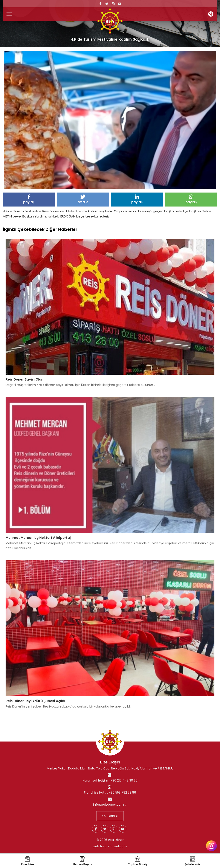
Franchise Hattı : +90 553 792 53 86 (110, 792)
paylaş (29, 199)
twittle (83, 199)
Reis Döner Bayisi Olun (24, 379)
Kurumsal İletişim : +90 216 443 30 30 (110, 780)
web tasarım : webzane (110, 846)
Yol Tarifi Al (110, 816)
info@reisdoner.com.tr (110, 805)
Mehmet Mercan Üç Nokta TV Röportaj (38, 538)
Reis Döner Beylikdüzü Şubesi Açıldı (35, 701)
